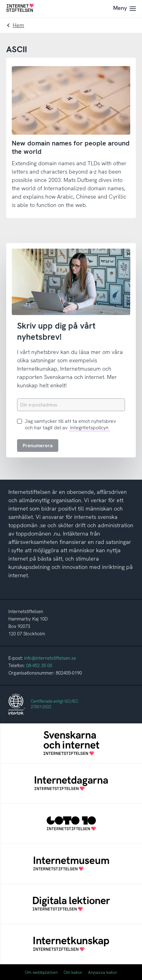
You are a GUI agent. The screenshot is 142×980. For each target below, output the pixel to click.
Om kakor (73, 972)
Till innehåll (0, 0)
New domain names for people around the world (71, 147)
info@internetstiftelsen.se (50, 658)
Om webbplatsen (41, 972)
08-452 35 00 (39, 666)
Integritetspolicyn (89, 428)
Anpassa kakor (103, 972)
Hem (18, 25)
